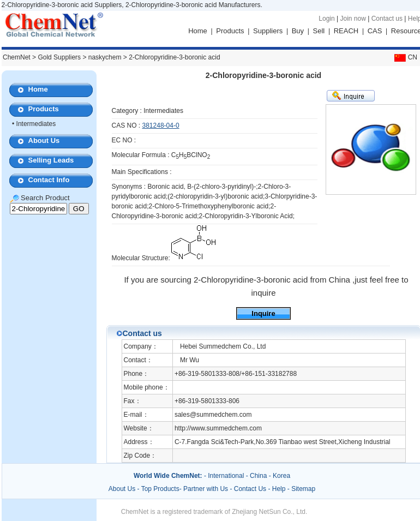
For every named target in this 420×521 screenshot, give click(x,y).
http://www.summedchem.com (218, 428)
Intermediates (36, 124)
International (226, 476)
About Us (44, 140)
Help (279, 489)
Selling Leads (51, 160)
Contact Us (250, 489)
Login (326, 19)
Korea (281, 476)
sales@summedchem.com (213, 415)
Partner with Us (206, 489)
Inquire (263, 313)
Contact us (387, 19)
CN (405, 57)
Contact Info (49, 180)
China (258, 476)
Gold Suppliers (59, 57)
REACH (346, 31)
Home (198, 31)
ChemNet (17, 57)
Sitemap (303, 489)
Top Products (160, 489)
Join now (353, 19)
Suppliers (268, 31)
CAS (375, 31)
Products (230, 31)
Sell (319, 31)
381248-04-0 (161, 125)
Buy (298, 31)
